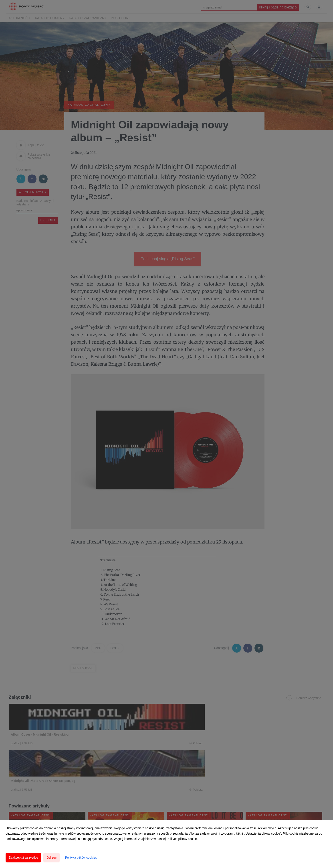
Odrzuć (51, 858)
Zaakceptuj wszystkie (23, 858)
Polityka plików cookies (81, 858)
